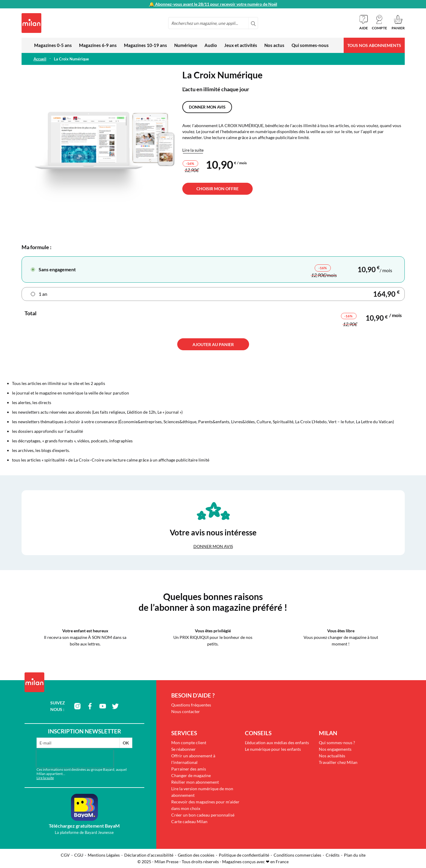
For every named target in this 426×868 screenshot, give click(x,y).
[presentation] (75, 759)
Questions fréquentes (191, 705)
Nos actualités (332, 756)
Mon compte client (189, 743)
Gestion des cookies (196, 855)
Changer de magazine (191, 775)
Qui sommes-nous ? (337, 743)
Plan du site (355, 855)
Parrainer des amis (189, 769)
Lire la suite (193, 150)
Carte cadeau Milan (189, 821)
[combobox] (213, 23)
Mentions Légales (104, 855)
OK (126, 743)
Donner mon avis (207, 107)
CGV (65, 855)
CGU (79, 855)
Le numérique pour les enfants (273, 749)
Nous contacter (186, 711)
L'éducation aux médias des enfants (277, 743)
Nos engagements (335, 749)
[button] (379, 22)
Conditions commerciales (297, 855)
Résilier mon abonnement (195, 782)
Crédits (333, 855)
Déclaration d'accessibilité (149, 855)
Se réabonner (184, 749)
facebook (90, 706)
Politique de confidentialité (244, 855)
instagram (78, 706)
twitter (115, 706)
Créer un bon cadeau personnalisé (203, 815)
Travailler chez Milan (338, 762)
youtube (103, 706)
